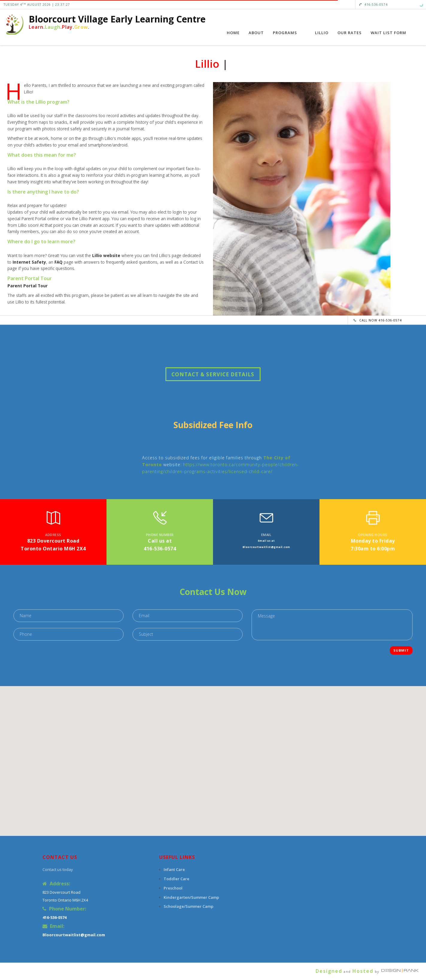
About (256, 33)
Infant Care (174, 869)
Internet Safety (29, 262)
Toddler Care (177, 879)
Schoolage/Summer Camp (188, 906)
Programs (285, 33)
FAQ (58, 262)
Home (233, 33)
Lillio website (106, 255)
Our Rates (350, 33)
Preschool (173, 888)
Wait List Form (388, 33)
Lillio (322, 33)
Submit (401, 650)
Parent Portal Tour (28, 286)
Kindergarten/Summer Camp (191, 897)
